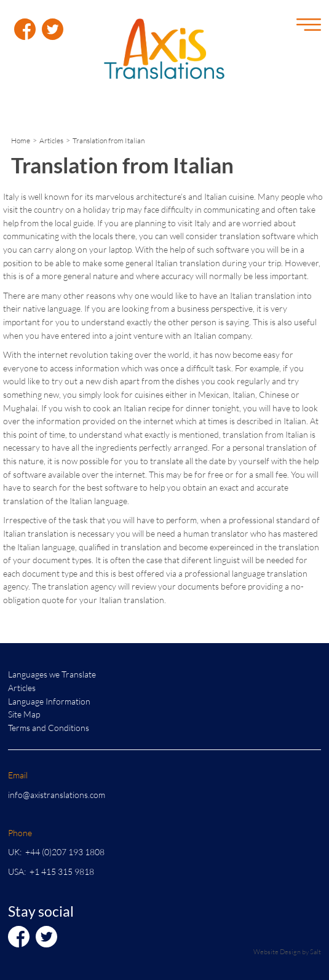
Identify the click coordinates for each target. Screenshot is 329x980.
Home (21, 140)
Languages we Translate (52, 674)
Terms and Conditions (49, 728)
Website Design (277, 951)
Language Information (49, 701)
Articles (51, 140)
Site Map (24, 714)
